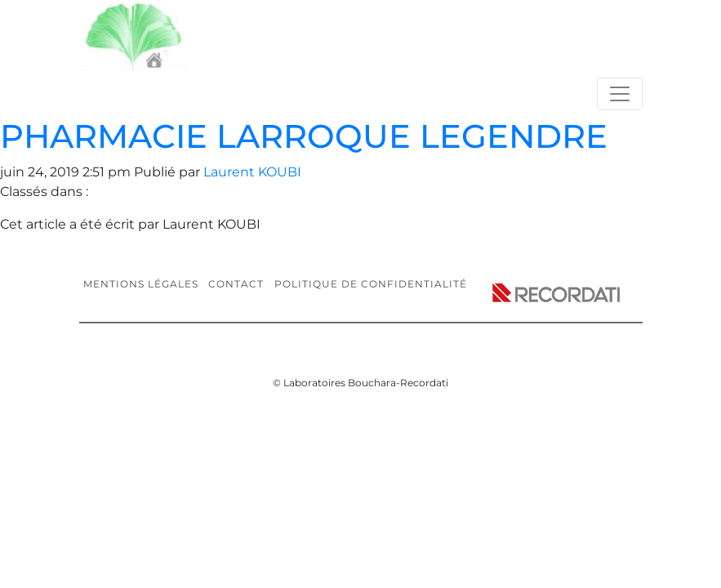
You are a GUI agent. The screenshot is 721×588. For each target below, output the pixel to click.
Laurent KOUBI (252, 172)
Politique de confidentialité (371, 284)
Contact (236, 284)
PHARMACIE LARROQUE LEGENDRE (304, 136)
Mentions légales (141, 284)
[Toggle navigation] (620, 94)
